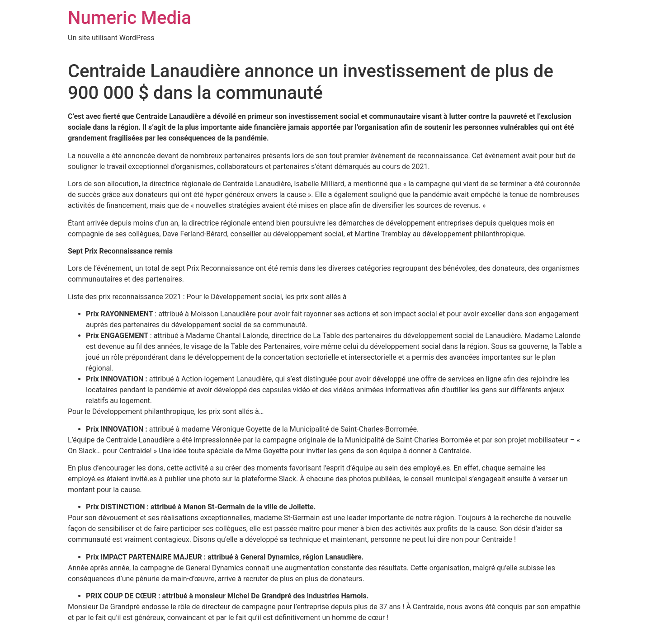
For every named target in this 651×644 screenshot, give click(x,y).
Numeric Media (130, 18)
